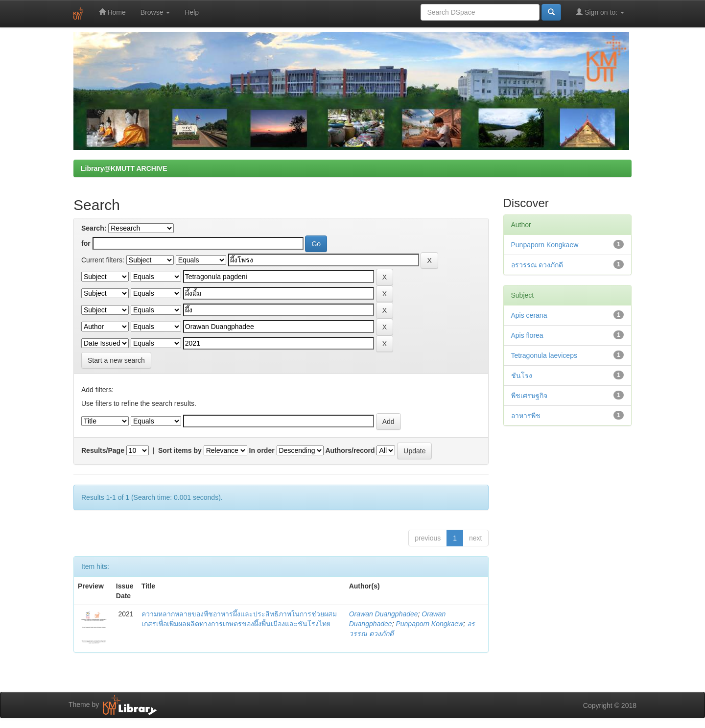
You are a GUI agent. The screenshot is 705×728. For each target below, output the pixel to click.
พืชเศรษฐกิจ (529, 396)
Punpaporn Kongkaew (429, 624)
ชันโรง (522, 376)
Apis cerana (529, 315)
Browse (155, 12)
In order (262, 450)
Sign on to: (600, 12)
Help (192, 12)
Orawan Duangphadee (384, 614)
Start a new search (116, 360)
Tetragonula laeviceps (544, 355)
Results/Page (103, 450)
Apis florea (527, 335)
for (86, 243)
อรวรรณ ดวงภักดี (537, 265)
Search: (94, 228)
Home (112, 12)
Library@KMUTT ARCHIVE (124, 168)
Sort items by (180, 450)
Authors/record (350, 450)
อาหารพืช (526, 416)
